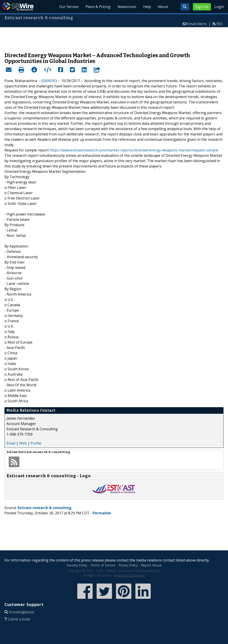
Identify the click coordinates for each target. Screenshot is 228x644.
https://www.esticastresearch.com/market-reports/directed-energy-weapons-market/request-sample (134, 150)
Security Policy (77, 565)
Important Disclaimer (130, 575)
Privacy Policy (128, 565)
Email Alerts (197, 24)
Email (11, 443)
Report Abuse (151, 565)
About (163, 7)
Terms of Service (103, 565)
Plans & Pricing (98, 7)
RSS (220, 24)
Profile (36, 443)
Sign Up (202, 7)
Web (23, 443)
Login (219, 7)
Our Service (69, 7)
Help (147, 7)
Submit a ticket (19, 619)
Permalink (102, 513)
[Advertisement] (114, 38)
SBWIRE (49, 81)
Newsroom (127, 7)
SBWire (18, 7)
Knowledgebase (22, 612)
